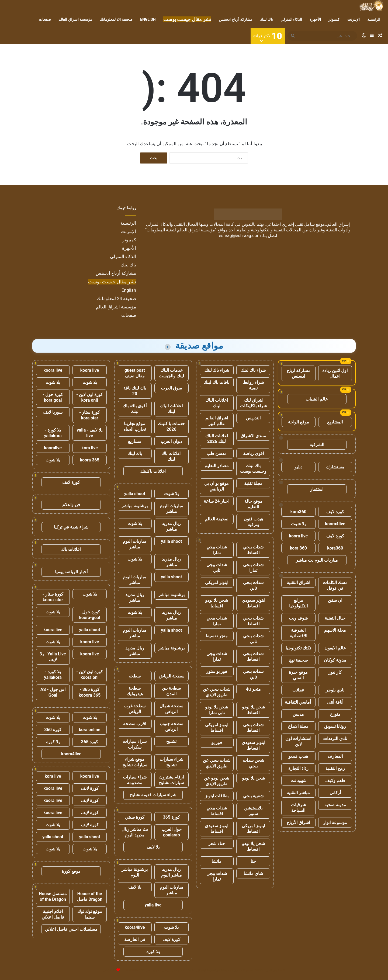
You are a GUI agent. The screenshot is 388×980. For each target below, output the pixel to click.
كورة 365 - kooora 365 (90, 692)
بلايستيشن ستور (253, 811)
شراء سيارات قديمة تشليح (153, 795)
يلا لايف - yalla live (90, 433)
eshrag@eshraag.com (240, 236)
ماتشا (216, 861)
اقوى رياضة (253, 453)
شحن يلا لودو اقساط (216, 603)
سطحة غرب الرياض (135, 709)
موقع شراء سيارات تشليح (135, 762)
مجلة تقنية (253, 483)
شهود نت (298, 781)
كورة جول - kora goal (53, 397)
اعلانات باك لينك (171, 456)
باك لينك (266, 19)
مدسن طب (216, 453)
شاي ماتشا (253, 873)
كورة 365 (172, 817)
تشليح (171, 741)
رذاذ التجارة (298, 768)
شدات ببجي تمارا (217, 550)
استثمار (317, 489)
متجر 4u (253, 689)
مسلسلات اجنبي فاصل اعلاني (71, 929)
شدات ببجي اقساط (253, 550)
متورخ (335, 714)
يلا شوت (298, 524)
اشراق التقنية (298, 583)
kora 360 (298, 548)
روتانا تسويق (335, 726)
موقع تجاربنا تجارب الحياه (135, 426)
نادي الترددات (335, 739)
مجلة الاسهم (335, 630)
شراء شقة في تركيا (71, 527)
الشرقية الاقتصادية (298, 633)
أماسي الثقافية (298, 702)
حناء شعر (217, 844)
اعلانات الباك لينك (217, 403)
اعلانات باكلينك (153, 471)
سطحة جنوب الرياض (172, 727)
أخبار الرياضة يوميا (71, 572)
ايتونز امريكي (217, 583)
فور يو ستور (217, 671)
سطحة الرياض (172, 676)
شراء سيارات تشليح (171, 762)
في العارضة (135, 939)
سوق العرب (171, 388)
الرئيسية (374, 19)
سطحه (135, 676)
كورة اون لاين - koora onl (90, 675)
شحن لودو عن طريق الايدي (216, 781)
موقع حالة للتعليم (253, 504)
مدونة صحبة (335, 805)
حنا (253, 861)
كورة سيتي (135, 817)
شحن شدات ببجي (253, 763)
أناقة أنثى (335, 702)
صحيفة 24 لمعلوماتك (116, 19)
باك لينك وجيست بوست (253, 468)
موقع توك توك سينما (90, 914)
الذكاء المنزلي (291, 19)
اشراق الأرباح (298, 823)
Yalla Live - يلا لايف (53, 657)
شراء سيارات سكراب (135, 744)
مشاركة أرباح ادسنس (236, 19)
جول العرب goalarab (172, 832)
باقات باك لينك (216, 382)
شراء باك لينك (253, 370)
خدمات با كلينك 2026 (171, 426)
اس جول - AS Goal (53, 692)
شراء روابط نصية (253, 385)
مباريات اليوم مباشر (172, 509)
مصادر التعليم (217, 466)
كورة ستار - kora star (90, 415)
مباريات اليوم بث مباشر (317, 560)
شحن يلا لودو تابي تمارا (216, 710)
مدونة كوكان (335, 660)
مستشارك (335, 467)
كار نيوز (335, 672)
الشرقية (317, 445)
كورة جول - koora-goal (90, 615)
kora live (90, 448)
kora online (90, 730)
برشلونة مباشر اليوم (135, 872)
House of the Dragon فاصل (90, 896)
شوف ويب (298, 618)
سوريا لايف (53, 412)
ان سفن (335, 600)
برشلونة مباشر (135, 506)
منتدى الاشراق (253, 436)
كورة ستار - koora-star (53, 597)
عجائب (298, 690)
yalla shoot (135, 494)
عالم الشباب (317, 399)
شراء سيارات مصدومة (135, 780)
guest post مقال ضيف (135, 373)
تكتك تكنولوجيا (298, 648)
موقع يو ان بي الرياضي (216, 486)
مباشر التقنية (298, 793)
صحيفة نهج (298, 660)
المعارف (335, 756)
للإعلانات (109, 970)
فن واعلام (71, 505)
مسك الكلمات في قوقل (335, 585)
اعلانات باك (71, 549)
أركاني (335, 793)
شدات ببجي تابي (217, 568)
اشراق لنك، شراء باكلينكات (253, 403)
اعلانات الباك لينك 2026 (217, 439)
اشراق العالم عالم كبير (217, 421)
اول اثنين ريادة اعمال (335, 373)
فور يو (217, 743)
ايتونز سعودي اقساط (253, 603)
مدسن (298, 714)
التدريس (253, 418)
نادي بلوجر (335, 690)
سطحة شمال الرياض (171, 709)
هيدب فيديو (298, 756)
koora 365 (89, 460)
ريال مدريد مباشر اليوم (172, 872)
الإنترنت (354, 19)
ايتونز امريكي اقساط (217, 728)
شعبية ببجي (253, 796)
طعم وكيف (335, 781)
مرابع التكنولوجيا (298, 603)
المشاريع (335, 422)
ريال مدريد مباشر (171, 526)
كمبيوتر (334, 19)
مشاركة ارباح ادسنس (299, 373)
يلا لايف (153, 847)
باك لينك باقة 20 (135, 391)
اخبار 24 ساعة (216, 501)
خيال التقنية (335, 618)
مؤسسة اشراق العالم (75, 19)
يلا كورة (153, 952)
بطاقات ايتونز (217, 796)
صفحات (45, 19)
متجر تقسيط (216, 636)
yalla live (153, 905)
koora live (299, 536)
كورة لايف (335, 512)
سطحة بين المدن (171, 691)
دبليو (298, 467)
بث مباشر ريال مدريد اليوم (135, 832)
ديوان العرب (171, 441)
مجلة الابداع (298, 726)
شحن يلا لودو (253, 778)
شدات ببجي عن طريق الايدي (217, 692)
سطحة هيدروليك (135, 691)
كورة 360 (53, 730)
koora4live (335, 524)
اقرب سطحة (135, 724)
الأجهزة (315, 19)
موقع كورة (71, 871)
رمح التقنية (335, 768)
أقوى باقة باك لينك (135, 409)
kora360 (298, 512)
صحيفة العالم (217, 519)
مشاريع (135, 441)
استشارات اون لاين (298, 741)
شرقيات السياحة (298, 808)
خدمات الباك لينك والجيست (171, 373)
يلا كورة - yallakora (53, 433)
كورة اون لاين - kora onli (90, 397)
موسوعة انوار (335, 823)
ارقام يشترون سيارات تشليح (171, 780)
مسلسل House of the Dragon (53, 896)
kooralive (53, 448)
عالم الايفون (335, 648)
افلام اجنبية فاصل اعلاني (53, 914)
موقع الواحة (299, 422)
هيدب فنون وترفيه (253, 522)
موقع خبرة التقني (298, 675)
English (148, 19)
